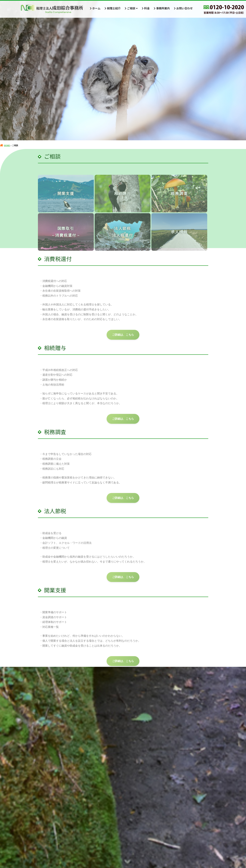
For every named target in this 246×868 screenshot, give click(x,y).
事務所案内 (162, 8)
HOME (5, 145)
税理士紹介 (113, 8)
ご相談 (131, 8)
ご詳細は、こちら (123, 343)
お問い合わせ (183, 8)
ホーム (95, 8)
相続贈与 (123, 201)
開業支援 (66, 201)
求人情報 (179, 240)
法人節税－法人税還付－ (123, 240)
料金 (146, 8)
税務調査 (179, 201)
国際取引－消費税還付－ (66, 240)
